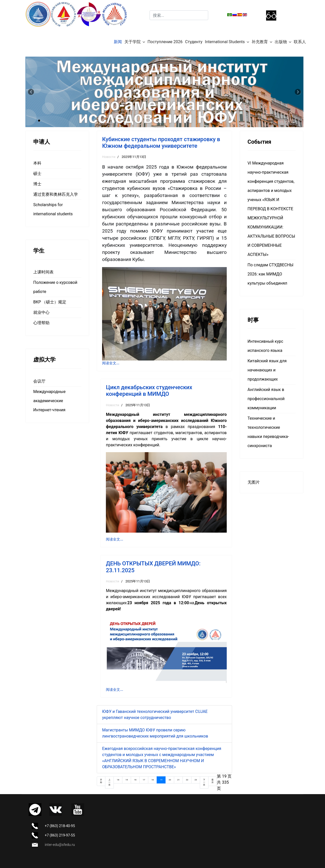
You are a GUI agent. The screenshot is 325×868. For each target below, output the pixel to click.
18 (152, 780)
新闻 (118, 42)
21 (178, 780)
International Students (225, 42)
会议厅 (39, 381)
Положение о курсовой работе (55, 287)
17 (144, 780)
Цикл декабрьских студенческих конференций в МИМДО (149, 391)
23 (196, 780)
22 (187, 780)
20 (170, 780)
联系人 (300, 42)
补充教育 (260, 42)
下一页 (204, 782)
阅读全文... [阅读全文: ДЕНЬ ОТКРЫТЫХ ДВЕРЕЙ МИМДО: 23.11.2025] (115, 690)
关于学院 (133, 42)
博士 (37, 184)
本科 (37, 163)
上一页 (109, 782)
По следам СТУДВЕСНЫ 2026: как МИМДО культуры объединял (271, 274)
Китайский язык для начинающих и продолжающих (267, 370)
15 (127, 780)
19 (161, 780)
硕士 (37, 174)
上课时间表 (43, 272)
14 (118, 780)
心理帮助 (41, 323)
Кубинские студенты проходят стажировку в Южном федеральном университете (161, 143)
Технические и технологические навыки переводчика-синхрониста (268, 432)
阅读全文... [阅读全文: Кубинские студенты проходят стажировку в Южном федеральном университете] (111, 363)
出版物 (281, 42)
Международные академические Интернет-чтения (49, 401)
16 (135, 780)
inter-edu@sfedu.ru (60, 845)
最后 (213, 781)
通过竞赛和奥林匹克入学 (56, 194)
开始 (101, 781)
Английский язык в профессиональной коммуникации (266, 399)
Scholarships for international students (53, 209)
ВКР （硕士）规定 (50, 302)
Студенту (194, 42)
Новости (109, 157)
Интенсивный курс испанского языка (265, 346)
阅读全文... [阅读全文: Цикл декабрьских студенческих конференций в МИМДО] (115, 539)
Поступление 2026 (165, 42)
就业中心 (41, 312)
